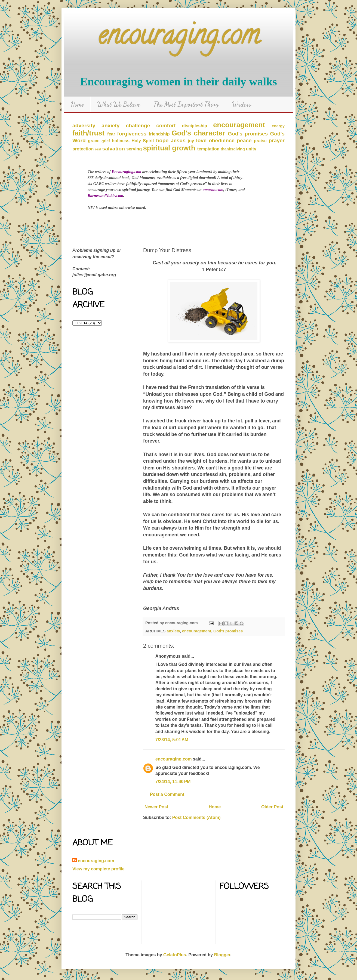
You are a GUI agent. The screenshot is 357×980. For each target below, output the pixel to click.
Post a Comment (167, 794)
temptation (208, 149)
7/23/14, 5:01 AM (172, 740)
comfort (166, 126)
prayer (277, 140)
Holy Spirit (143, 141)
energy (278, 126)
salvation (114, 149)
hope (162, 140)
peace (244, 140)
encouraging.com (179, 38)
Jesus (178, 140)
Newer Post (156, 807)
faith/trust (88, 133)
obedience (222, 140)
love (201, 140)
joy (191, 141)
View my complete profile (99, 869)
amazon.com (213, 190)
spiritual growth (169, 148)
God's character (198, 133)
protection (83, 149)
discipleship (195, 126)
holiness (121, 141)
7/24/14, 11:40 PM (173, 782)
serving (134, 149)
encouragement (239, 125)
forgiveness (132, 134)
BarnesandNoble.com (105, 196)
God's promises (248, 134)
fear (111, 134)
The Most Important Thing (186, 104)
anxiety (110, 126)
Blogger (222, 955)
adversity (84, 126)
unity (251, 149)
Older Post (272, 807)
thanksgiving (233, 149)
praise (260, 141)
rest (98, 149)
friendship (159, 134)
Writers (241, 104)
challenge (138, 126)
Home (77, 104)
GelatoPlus (175, 955)
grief (106, 141)
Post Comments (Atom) (196, 817)
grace (94, 141)
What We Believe (119, 104)
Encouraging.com (126, 172)
